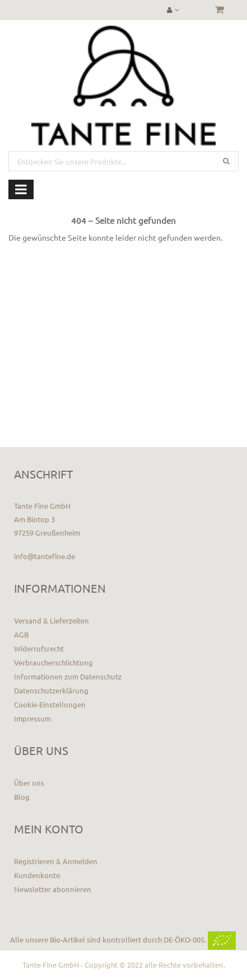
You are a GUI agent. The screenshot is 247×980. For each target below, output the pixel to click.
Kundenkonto (37, 875)
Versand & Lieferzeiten (52, 620)
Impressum (32, 718)
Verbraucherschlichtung (53, 662)
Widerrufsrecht (39, 648)
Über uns (29, 783)
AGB (21, 634)
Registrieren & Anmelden (56, 861)
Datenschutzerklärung (51, 690)
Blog (22, 797)
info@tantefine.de (45, 556)
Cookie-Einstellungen (50, 704)
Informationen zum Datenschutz (68, 676)
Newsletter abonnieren (53, 889)
